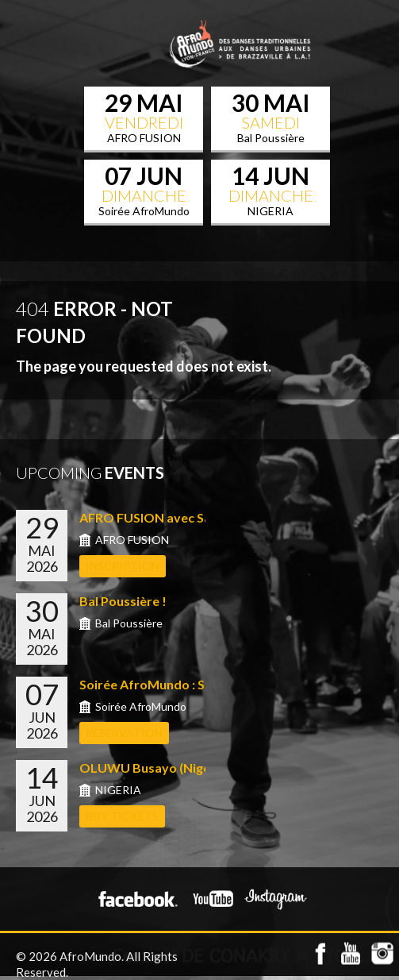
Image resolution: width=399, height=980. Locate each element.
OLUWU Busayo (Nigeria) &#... (169, 768)
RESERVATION (124, 733)
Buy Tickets (122, 816)
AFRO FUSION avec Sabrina (161, 517)
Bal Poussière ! (123, 601)
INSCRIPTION (123, 566)
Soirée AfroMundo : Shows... (163, 684)
